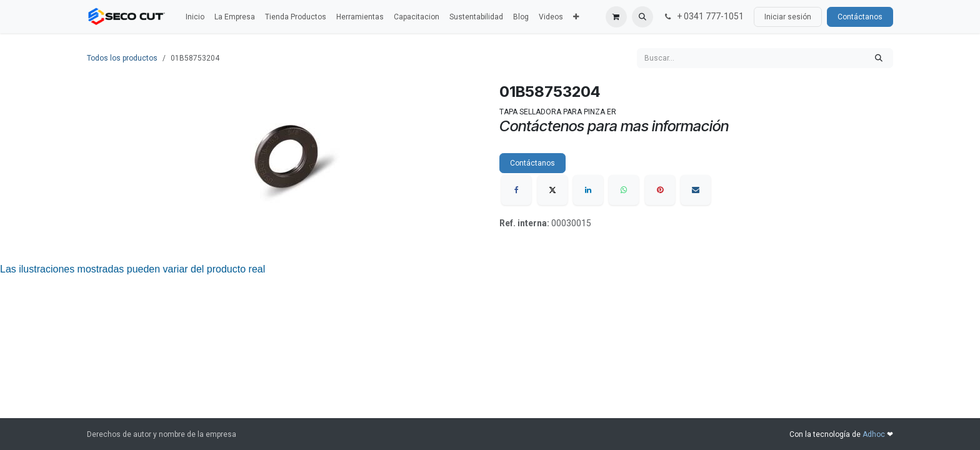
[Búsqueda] (879, 58)
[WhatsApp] (624, 190)
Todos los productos (122, 58)
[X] (552, 190)
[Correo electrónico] (696, 190)
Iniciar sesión (788, 17)
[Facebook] (516, 190)
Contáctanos (860, 17)
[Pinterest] (660, 190)
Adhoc (875, 434)
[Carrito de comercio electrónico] (616, 17)
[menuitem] (195, 17)
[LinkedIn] (588, 190)
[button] (642, 17)
